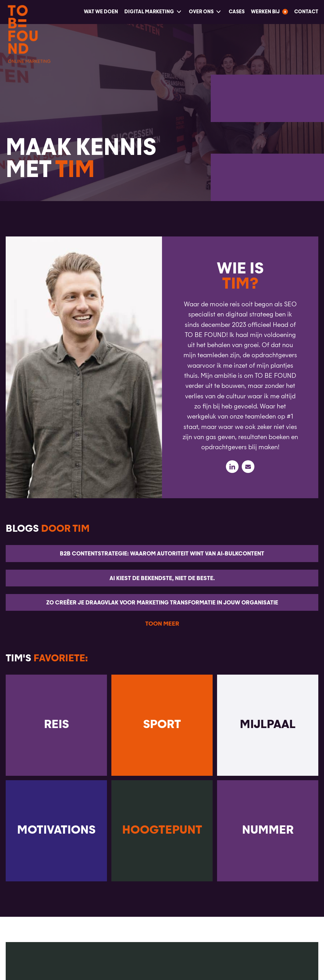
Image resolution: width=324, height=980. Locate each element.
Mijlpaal (268, 725)
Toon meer (162, 624)
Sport (162, 725)
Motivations (56, 830)
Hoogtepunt (162, 830)
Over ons (201, 12)
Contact (306, 12)
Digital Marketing (149, 12)
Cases (237, 12)
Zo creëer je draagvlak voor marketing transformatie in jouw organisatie (162, 603)
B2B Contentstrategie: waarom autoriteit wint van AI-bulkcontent (162, 554)
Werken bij (265, 12)
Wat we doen (101, 12)
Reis (56, 725)
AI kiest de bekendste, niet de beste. (162, 579)
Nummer (268, 830)
